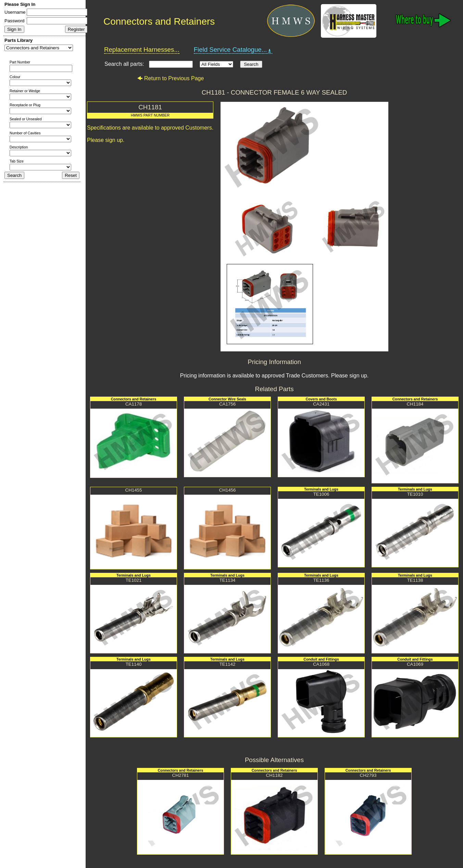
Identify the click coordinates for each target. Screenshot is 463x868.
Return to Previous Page (170, 78)
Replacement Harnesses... (142, 50)
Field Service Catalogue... (233, 50)
